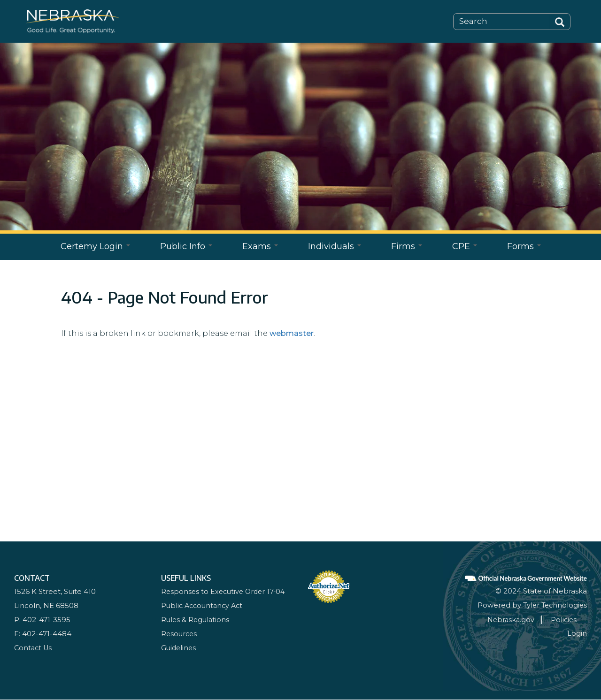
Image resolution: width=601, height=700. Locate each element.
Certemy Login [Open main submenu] (95, 246)
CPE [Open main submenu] (465, 246)
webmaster (292, 333)
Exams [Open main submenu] (260, 246)
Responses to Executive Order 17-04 (225, 591)
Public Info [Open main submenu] (186, 246)
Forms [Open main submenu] (524, 246)
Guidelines (179, 648)
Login (577, 633)
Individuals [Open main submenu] (335, 246)
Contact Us (34, 648)
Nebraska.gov (519, 620)
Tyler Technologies (554, 605)
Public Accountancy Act (204, 605)
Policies (574, 620)
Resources (180, 634)
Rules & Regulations (196, 620)
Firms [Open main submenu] (407, 246)
